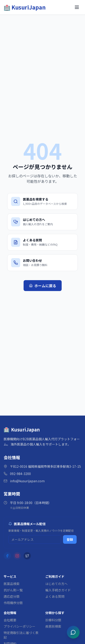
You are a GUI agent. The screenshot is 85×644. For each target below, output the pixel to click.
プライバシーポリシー (19, 626)
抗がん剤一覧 (13, 590)
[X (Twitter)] (27, 556)
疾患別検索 (53, 626)
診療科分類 (53, 620)
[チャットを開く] (73, 632)
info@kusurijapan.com (27, 481)
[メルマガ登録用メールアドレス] (35, 539)
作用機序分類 (13, 603)
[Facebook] (7, 556)
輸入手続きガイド (58, 590)
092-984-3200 (20, 474)
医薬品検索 (12, 584)
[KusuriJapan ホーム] (25, 7)
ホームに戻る (43, 286)
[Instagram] (17, 556)
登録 (70, 539)
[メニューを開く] (77, 7)
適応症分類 (12, 596)
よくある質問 (55, 596)
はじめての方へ (56, 584)
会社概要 (10, 620)
